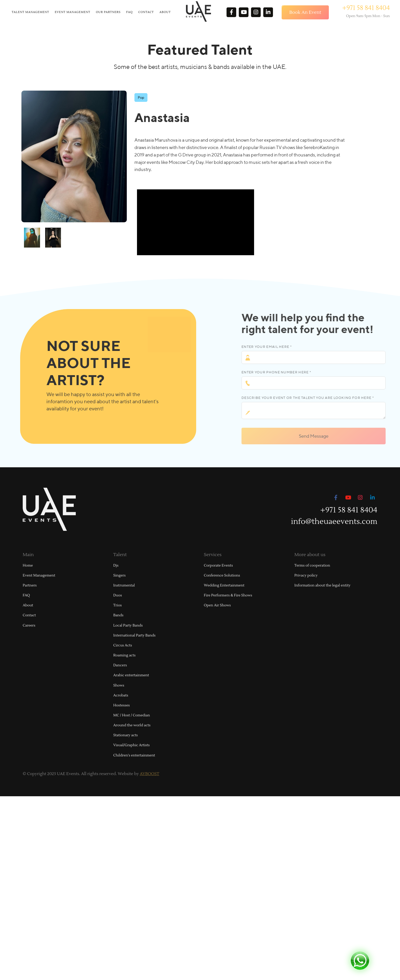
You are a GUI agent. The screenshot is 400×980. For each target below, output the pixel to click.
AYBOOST (149, 774)
